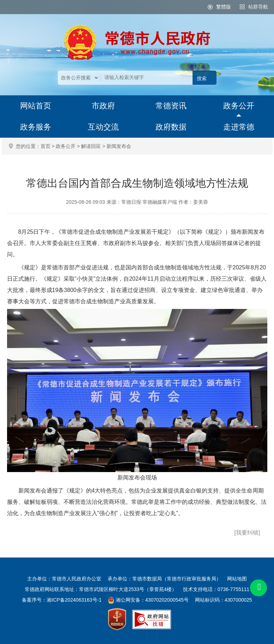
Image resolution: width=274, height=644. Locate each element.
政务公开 (239, 106)
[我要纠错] (247, 533)
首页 (45, 146)
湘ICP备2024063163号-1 (74, 600)
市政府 (103, 106)
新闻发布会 (119, 146)
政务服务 (36, 127)
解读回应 (91, 146)
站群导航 (258, 7)
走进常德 (239, 127)
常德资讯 (171, 106)
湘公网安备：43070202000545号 (152, 600)
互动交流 (103, 127)
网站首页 (36, 106)
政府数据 (171, 127)
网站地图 (237, 579)
